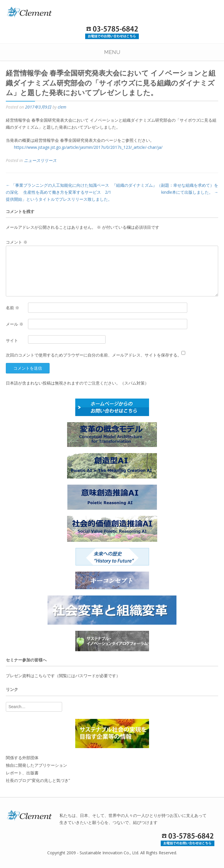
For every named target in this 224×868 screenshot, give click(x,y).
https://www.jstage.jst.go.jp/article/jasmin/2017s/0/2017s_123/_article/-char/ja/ (88, 147)
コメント (17, 242)
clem (62, 107)
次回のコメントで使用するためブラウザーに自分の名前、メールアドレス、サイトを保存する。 (94, 355)
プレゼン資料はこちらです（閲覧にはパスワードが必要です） (63, 676)
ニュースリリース (40, 160)
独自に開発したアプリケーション (36, 765)
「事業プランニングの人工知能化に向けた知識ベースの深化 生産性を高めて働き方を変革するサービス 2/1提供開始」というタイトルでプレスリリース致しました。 (59, 192)
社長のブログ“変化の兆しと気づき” (38, 780)
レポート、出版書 (22, 773)
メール (15, 324)
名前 (13, 308)
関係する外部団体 (22, 758)
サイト (12, 340)
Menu (112, 52)
